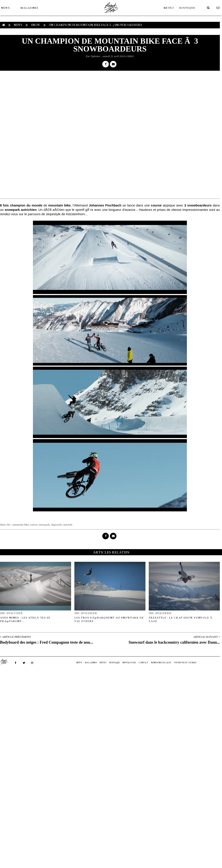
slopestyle (56, 525)
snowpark (44, 525)
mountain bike (21, 525)
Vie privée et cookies (185, 663)
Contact (143, 663)
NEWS (5, 8)
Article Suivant (206, 637)
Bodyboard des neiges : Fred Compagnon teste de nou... (46, 642)
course (34, 525)
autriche (68, 525)
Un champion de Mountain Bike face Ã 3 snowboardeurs (95, 25)
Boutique (187, 8)
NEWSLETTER (129, 663)
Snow (36, 25)
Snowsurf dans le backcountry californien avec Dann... (174, 642)
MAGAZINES (29, 8)
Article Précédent (16, 637)
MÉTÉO (169, 8)
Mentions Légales (161, 663)
